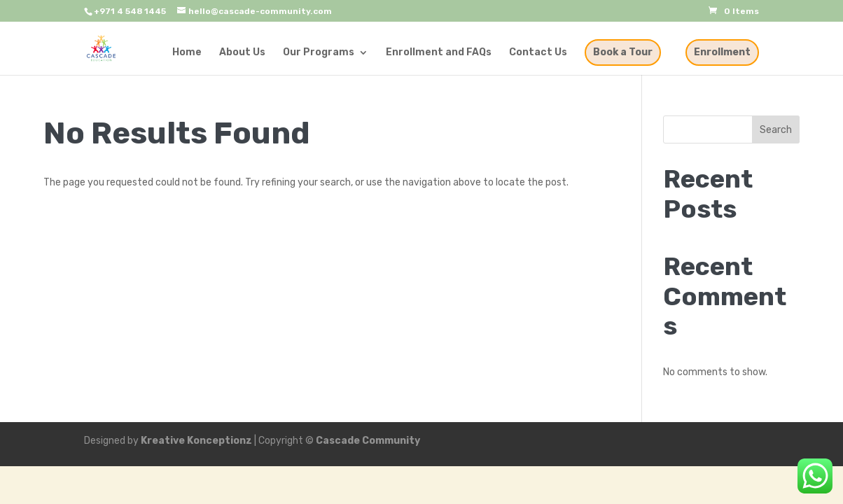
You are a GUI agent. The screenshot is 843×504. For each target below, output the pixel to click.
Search (776, 130)
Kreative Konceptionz (196, 441)
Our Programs (319, 53)
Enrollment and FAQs (439, 53)
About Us (242, 53)
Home (187, 53)
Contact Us (538, 53)
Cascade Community (368, 441)
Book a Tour (623, 52)
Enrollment (722, 52)
